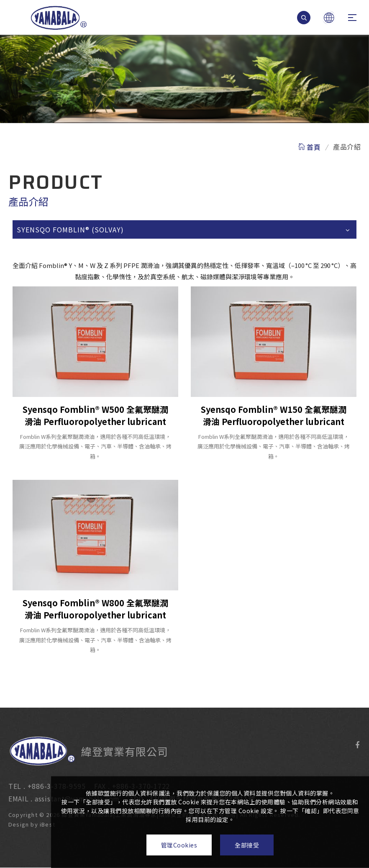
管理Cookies (179, 845)
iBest (40, 824)
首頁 (314, 147)
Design (11, 824)
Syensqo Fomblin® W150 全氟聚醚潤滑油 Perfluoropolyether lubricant (274, 415)
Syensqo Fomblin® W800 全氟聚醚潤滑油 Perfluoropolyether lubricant (95, 609)
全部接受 (247, 845)
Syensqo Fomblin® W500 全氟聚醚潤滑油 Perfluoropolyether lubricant (95, 415)
